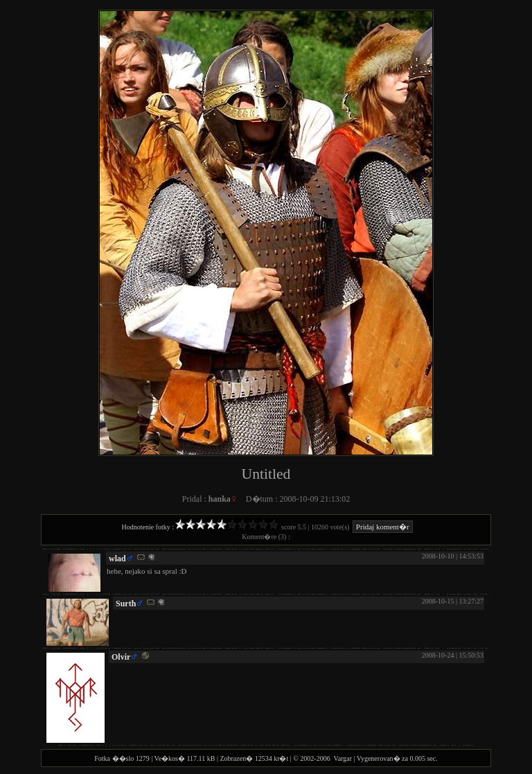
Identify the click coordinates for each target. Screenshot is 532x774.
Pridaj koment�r (383, 527)
